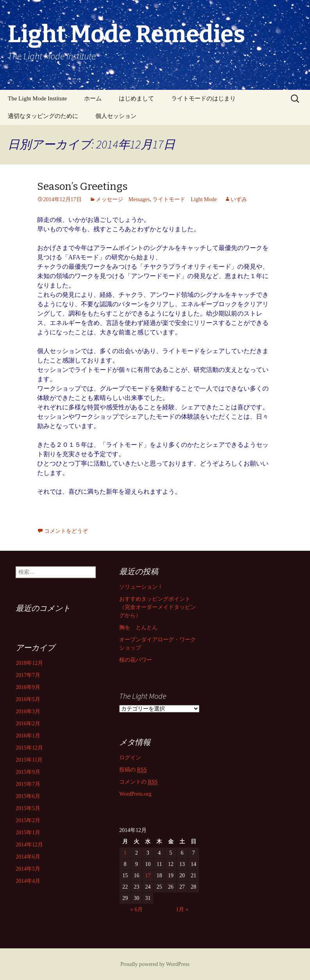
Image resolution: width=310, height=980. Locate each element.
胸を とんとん (138, 627)
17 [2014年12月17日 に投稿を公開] (148, 876)
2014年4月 (28, 881)
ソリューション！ (141, 587)
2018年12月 (29, 663)
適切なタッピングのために (43, 116)
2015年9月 (28, 772)
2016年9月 (28, 687)
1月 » (182, 909)
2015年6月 (28, 796)
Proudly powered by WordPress (155, 964)
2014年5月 (28, 869)
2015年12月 (29, 748)
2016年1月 (28, 736)
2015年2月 (28, 820)
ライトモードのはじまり (203, 98)
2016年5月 (28, 699)
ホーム (93, 98)
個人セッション (116, 116)
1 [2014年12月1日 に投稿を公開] (125, 853)
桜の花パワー (136, 660)
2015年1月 (28, 833)
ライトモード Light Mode (185, 199)
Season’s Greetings (82, 187)
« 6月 (136, 909)
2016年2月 (28, 724)
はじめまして (136, 98)
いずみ (239, 199)
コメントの (138, 782)
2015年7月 (28, 784)
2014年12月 (29, 845)
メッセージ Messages (123, 199)
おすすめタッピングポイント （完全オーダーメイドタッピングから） (158, 607)
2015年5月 (28, 808)
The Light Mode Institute (37, 98)
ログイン (130, 758)
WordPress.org (135, 794)
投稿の (133, 770)
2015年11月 (29, 760)
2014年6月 (28, 857)
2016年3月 (28, 711)
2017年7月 (28, 675)
